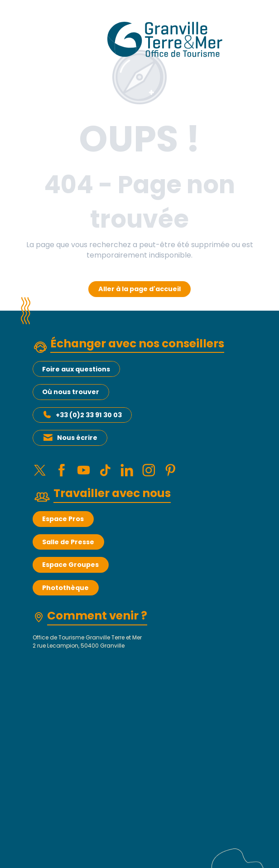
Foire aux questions (76, 369)
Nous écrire (77, 438)
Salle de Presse (68, 549)
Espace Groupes (70, 571)
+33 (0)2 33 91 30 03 (89, 415)
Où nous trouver (71, 392)
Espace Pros (63, 526)
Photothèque (65, 595)
